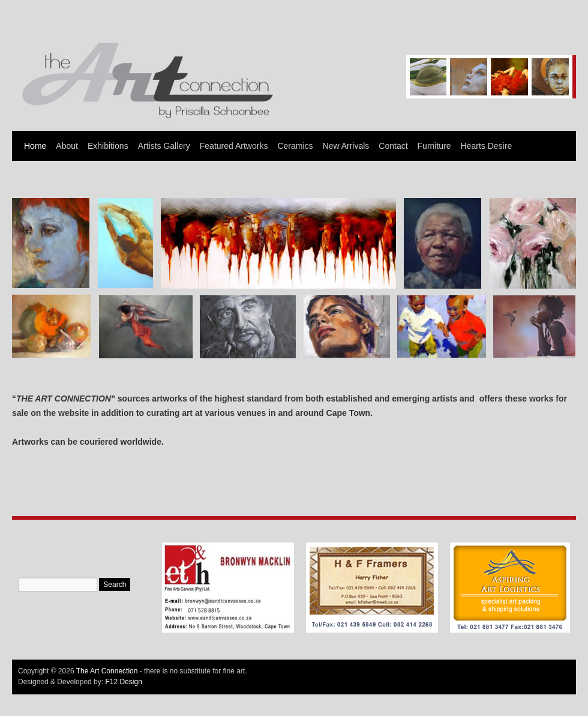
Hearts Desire (487, 146)
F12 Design (123, 682)
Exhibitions (108, 146)
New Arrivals (346, 146)
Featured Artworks (234, 146)
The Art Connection (107, 671)
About (67, 146)
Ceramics (295, 146)
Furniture (434, 146)
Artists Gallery (164, 146)
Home (35, 146)
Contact (393, 146)
